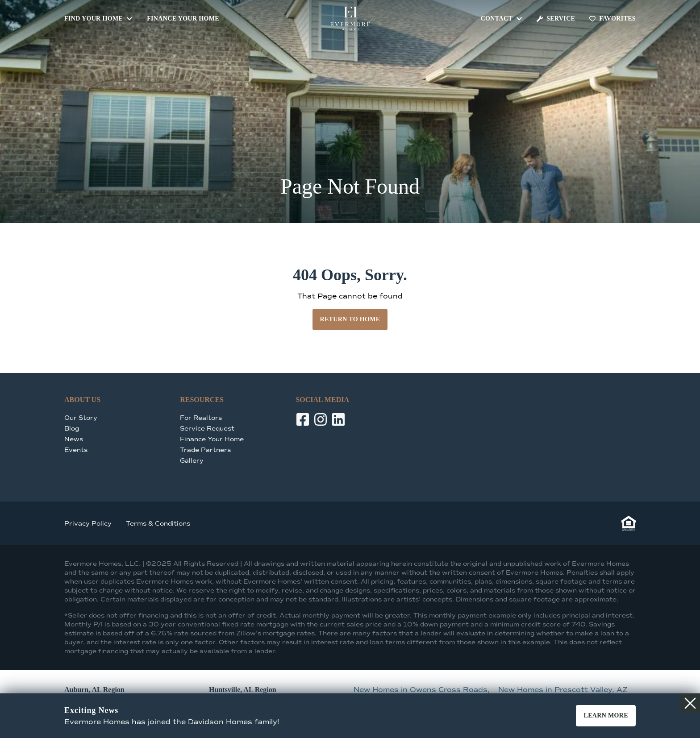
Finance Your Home (183, 19)
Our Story (81, 418)
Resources (202, 400)
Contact (502, 19)
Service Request (207, 429)
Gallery (192, 461)
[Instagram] (321, 419)
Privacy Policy (88, 524)
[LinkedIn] (338, 419)
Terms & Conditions (158, 524)
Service (556, 19)
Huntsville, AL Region (243, 690)
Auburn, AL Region (94, 690)
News (74, 439)
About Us (82, 400)
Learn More (606, 715)
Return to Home (350, 319)
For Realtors (201, 418)
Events (76, 450)
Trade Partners (205, 450)
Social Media (322, 400)
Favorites (612, 19)
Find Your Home (98, 19)
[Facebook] (303, 419)
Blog (72, 429)
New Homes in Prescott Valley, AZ (563, 690)
